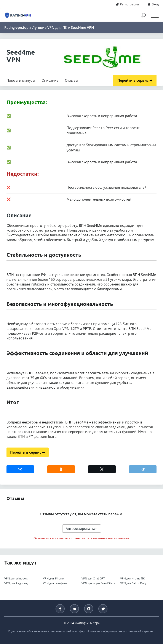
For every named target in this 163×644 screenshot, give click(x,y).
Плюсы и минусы (21, 80)
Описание (50, 80)
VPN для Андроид (16, 583)
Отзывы (71, 80)
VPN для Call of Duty (133, 583)
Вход (153, 4)
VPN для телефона (55, 583)
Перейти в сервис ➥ (135, 80)
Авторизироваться (82, 529)
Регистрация (127, 4)
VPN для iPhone (53, 578)
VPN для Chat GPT (93, 578)
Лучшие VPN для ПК (50, 28)
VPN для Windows (16, 578)
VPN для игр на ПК (132, 578)
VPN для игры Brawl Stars (98, 583)
